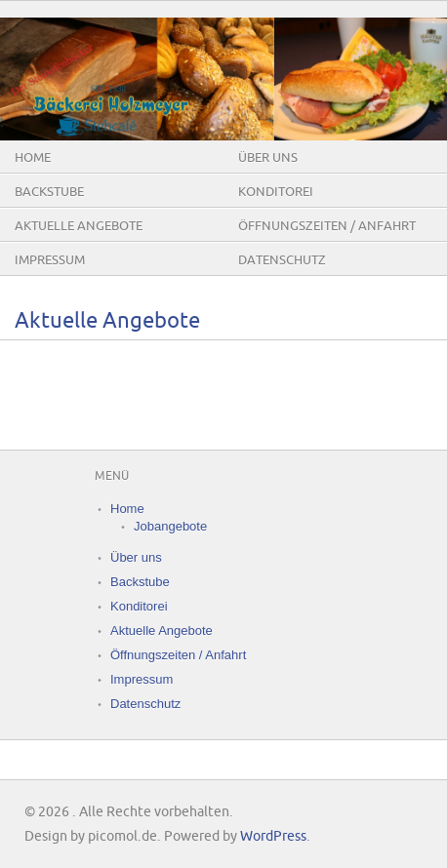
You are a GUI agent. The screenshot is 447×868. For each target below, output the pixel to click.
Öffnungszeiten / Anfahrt (327, 226)
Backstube (49, 192)
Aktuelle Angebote (79, 226)
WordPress (273, 836)
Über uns (268, 158)
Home (33, 158)
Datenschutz (282, 260)
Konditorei (276, 192)
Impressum (50, 260)
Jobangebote (170, 526)
